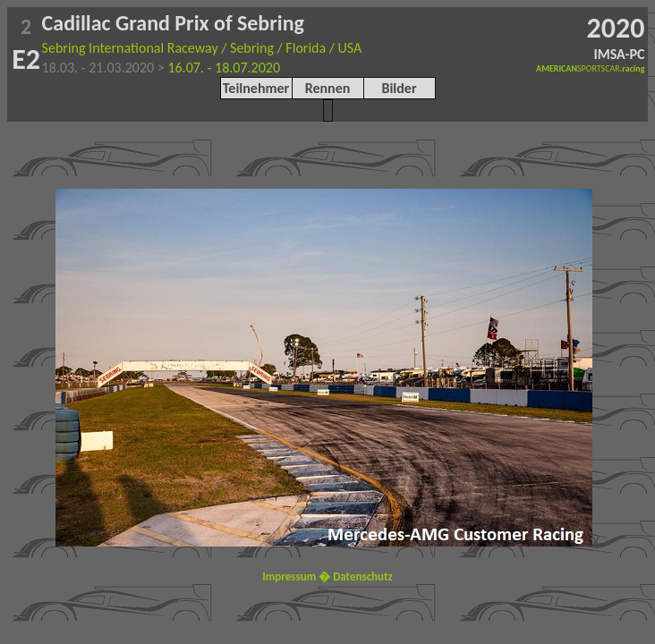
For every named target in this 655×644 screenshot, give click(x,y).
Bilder (399, 88)
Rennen (328, 88)
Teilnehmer (256, 88)
